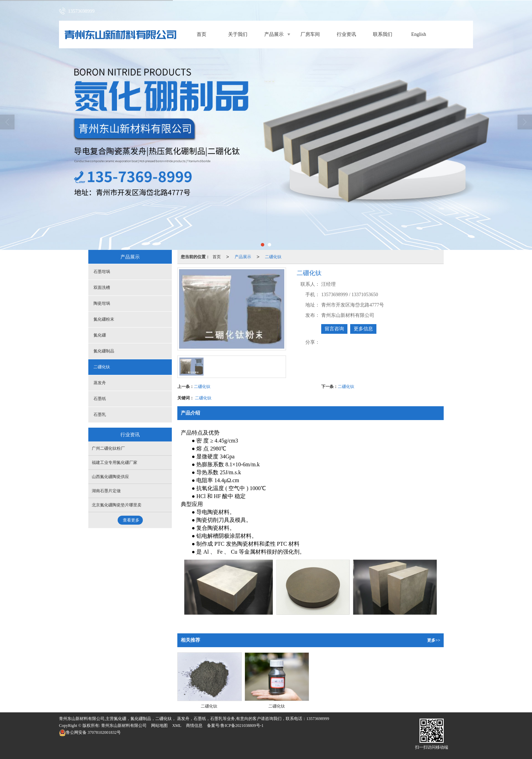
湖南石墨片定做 (106, 491)
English (419, 34)
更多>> (434, 640)
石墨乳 (100, 415)
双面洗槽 (102, 288)
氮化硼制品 (104, 351)
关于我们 (238, 34)
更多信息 (363, 329)
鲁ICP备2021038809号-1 (242, 726)
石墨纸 (100, 399)
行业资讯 (346, 34)
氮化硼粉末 (104, 319)
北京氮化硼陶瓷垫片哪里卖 (117, 505)
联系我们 (383, 34)
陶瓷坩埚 (102, 303)
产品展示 (274, 34)
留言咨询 (334, 329)
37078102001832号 (90, 732)
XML (177, 726)
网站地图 (159, 726)
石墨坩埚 (102, 272)
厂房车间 (310, 34)
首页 (201, 34)
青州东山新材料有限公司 (124, 726)
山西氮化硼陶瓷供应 (110, 477)
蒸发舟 (100, 383)
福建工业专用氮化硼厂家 (115, 463)
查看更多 (131, 520)
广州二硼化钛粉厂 (108, 448)
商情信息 (194, 726)
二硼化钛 (273, 257)
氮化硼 (100, 335)
